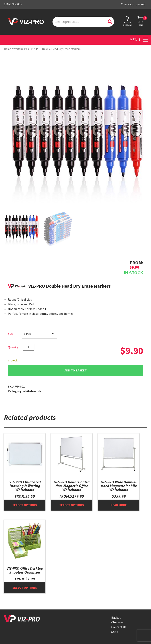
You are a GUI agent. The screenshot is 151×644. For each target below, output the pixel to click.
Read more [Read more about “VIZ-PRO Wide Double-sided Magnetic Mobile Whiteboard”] (119, 505)
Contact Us (119, 627)
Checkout (127, 4)
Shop (115, 632)
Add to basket (76, 370)
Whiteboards (21, 49)
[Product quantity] (29, 347)
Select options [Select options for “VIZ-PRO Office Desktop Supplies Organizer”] (25, 588)
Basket (140, 4)
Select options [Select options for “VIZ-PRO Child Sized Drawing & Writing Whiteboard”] (25, 505)
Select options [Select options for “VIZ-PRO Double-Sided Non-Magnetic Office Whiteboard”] (72, 505)
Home (8, 49)
